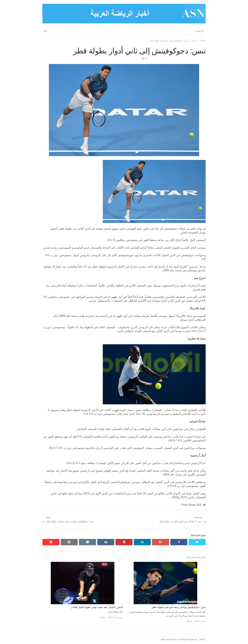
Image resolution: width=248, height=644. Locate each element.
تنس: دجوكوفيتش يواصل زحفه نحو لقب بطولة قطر (179, 607)
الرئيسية (199, 31)
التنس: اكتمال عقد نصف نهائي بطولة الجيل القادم (97, 607)
